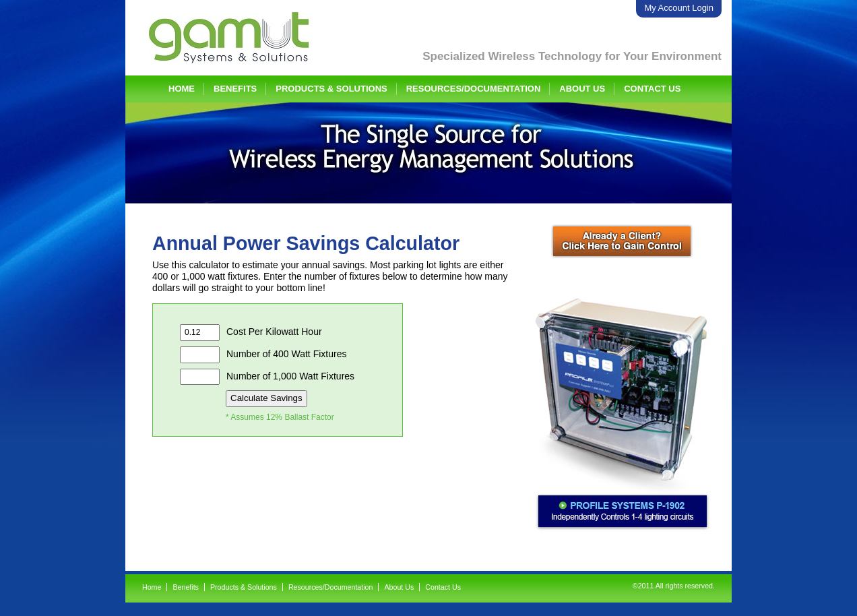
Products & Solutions (331, 89)
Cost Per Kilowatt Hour (251, 333)
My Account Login (679, 8)
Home (182, 89)
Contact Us (652, 89)
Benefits (235, 89)
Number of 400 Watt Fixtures (263, 355)
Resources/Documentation (474, 89)
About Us (582, 89)
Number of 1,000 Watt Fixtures (267, 377)
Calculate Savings (266, 398)
